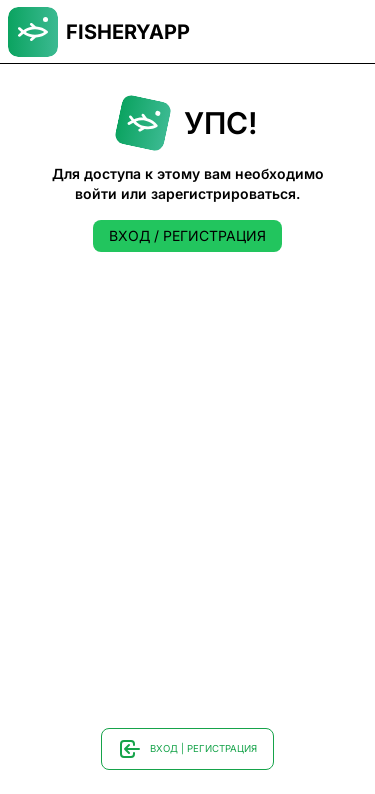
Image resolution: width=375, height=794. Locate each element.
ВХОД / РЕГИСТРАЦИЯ (187, 235)
